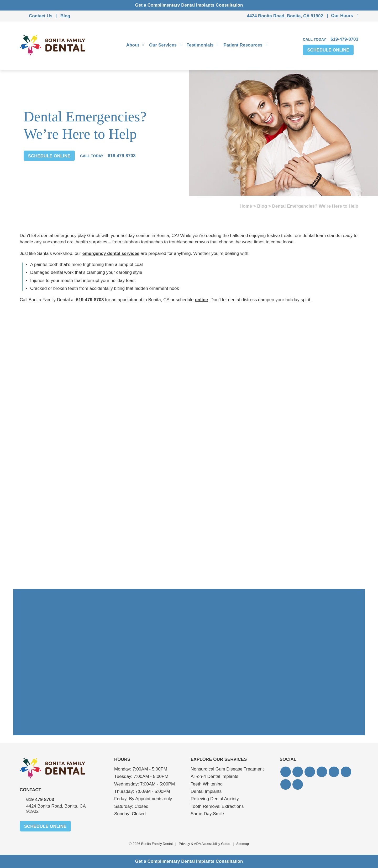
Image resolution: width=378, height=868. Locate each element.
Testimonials (200, 45)
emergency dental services (111, 253)
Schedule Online (329, 50)
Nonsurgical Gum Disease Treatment (227, 769)
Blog (65, 16)
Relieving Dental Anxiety (215, 799)
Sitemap (243, 844)
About (133, 45)
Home (246, 206)
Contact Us (41, 16)
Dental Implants (206, 791)
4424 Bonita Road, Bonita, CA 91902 (285, 16)
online (201, 300)
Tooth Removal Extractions (217, 806)
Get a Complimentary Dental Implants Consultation (189, 5)
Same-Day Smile (207, 814)
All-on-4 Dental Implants (214, 776)
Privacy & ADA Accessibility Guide (204, 844)
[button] (286, 772)
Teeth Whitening (207, 784)
